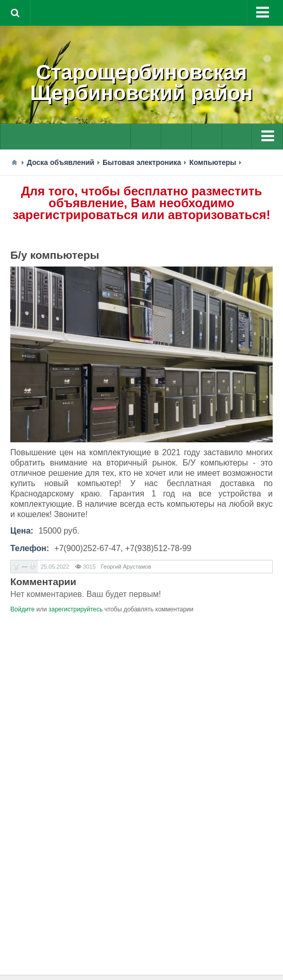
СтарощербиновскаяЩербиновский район (142, 82)
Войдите (22, 609)
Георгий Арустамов (126, 567)
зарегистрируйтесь (76, 609)
